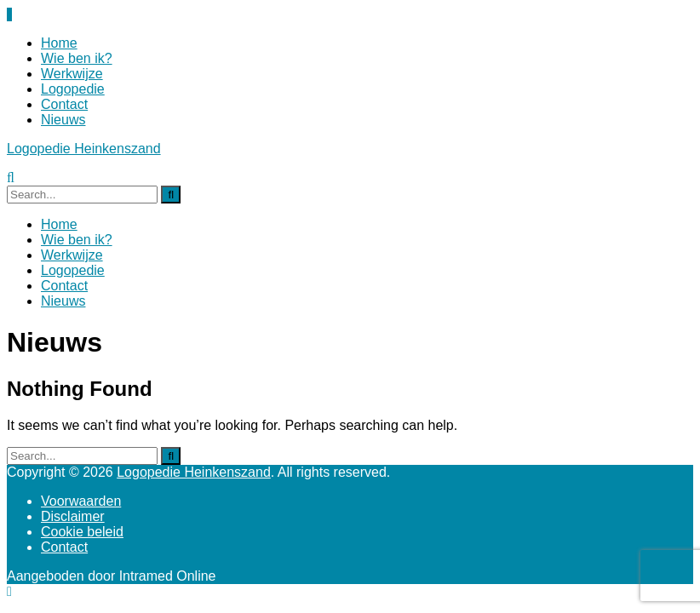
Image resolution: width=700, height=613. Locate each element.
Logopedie (73, 89)
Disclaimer (73, 516)
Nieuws (63, 120)
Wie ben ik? (77, 58)
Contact (64, 104)
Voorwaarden (81, 501)
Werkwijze (72, 74)
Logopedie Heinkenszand (84, 149)
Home (59, 43)
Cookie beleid (82, 532)
